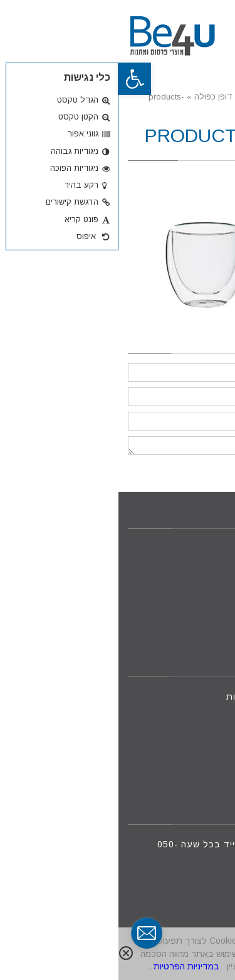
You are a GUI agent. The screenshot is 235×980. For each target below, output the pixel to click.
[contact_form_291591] (28, 933)
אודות (207, 591)
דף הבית (201, 548)
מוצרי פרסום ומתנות (177, 563)
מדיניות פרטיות (187, 633)
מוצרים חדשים (189, 576)
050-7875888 (157, 710)
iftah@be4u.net (179, 752)
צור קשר (201, 605)
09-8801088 (187, 725)
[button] (16, 79)
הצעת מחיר (195, 618)
